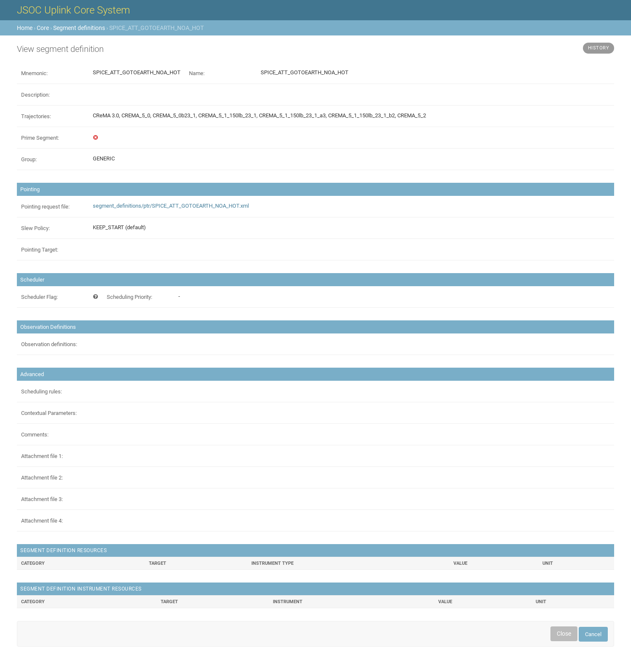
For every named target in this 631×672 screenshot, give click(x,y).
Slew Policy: (35, 228)
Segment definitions (79, 28)
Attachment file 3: (42, 499)
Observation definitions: (49, 344)
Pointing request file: (45, 207)
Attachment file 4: (42, 521)
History (599, 48)
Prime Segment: (40, 138)
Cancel (593, 634)
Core (43, 28)
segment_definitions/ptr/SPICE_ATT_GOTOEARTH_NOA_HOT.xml (171, 206)
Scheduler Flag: (39, 297)
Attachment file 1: (42, 456)
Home (25, 28)
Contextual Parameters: (49, 413)
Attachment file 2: (42, 478)
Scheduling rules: (42, 392)
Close (564, 634)
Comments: (35, 435)
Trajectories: (36, 116)
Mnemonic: (34, 73)
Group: (29, 159)
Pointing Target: (40, 250)
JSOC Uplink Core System (73, 10)
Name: (197, 73)
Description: (35, 95)
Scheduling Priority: (129, 297)
